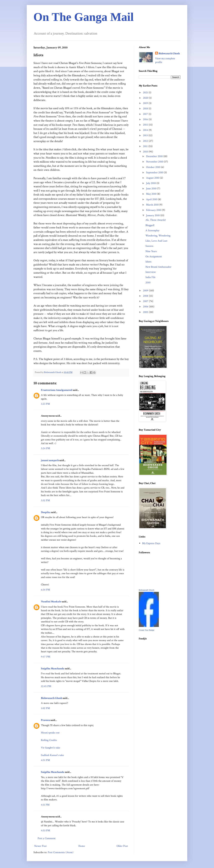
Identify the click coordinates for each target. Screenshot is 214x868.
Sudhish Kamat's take (52, 755)
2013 (146, 135)
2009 (146, 291)
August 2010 (153, 178)
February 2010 (154, 210)
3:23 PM (45, 404)
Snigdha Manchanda (53, 669)
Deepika (46, 512)
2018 (146, 109)
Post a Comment (47, 838)
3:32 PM (45, 500)
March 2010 (153, 205)
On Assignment (154, 257)
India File (150, 277)
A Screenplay (152, 230)
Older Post (122, 846)
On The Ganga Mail (84, 17)
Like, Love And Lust (156, 241)
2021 (146, 93)
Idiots (148, 262)
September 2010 (155, 173)
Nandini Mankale (51, 602)
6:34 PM (45, 590)
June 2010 (152, 189)
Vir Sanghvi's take (51, 748)
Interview (151, 272)
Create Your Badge (147, 630)
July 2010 (151, 183)
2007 (146, 301)
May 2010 (152, 194)
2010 (146, 152)
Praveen (45, 720)
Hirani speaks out (50, 733)
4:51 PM (45, 760)
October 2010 (154, 167)
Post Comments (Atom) (61, 852)
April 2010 (152, 199)
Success (149, 246)
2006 (146, 307)
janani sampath (50, 460)
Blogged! (150, 225)
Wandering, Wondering (158, 236)
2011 (146, 146)
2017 (146, 114)
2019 (146, 103)
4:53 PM (45, 831)
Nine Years (151, 251)
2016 (146, 119)
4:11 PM (45, 805)
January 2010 (153, 215)
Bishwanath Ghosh (52, 698)
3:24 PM (45, 448)
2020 (146, 98)
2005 (146, 312)
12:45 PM (46, 686)
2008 (146, 296)
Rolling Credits (49, 740)
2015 (146, 125)
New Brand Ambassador (158, 267)
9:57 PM (46, 657)
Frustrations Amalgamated (57, 390)
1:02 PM (45, 708)
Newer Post (40, 846)
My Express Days (151, 543)
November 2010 (155, 162)
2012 (146, 141)
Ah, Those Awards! (156, 220)
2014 (146, 130)
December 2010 (155, 156)
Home (82, 846)
